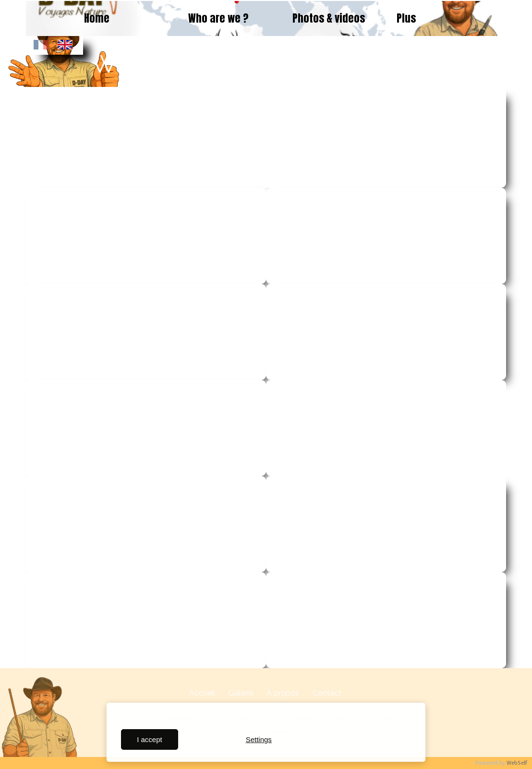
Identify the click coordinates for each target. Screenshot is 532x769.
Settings (259, 739)
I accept (150, 739)
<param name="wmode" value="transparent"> (144, 137)
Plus (406, 18)
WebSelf (517, 763)
